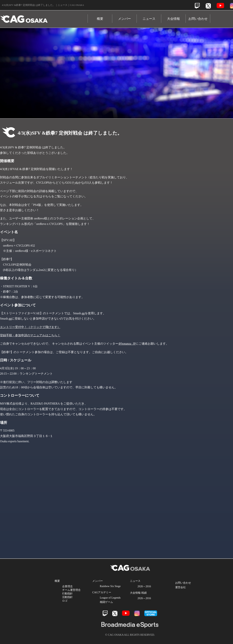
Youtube (220, 6)
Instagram (137, 613)
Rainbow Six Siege (110, 586)
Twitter (208, 6)
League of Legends (110, 598)
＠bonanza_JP (127, 344)
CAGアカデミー (102, 592)
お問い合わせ (198, 19)
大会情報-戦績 (138, 593)
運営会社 (180, 587)
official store (151, 613)
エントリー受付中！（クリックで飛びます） (30, 327)
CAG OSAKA (44, 17)
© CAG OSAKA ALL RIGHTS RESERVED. (130, 635)
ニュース (149, 19)
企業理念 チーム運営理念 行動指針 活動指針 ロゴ (71, 593)
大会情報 (173, 19)
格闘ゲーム (106, 602)
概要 (100, 19)
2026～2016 (144, 586)
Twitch (197, 6)
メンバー (125, 19)
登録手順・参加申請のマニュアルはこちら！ (30, 335)
